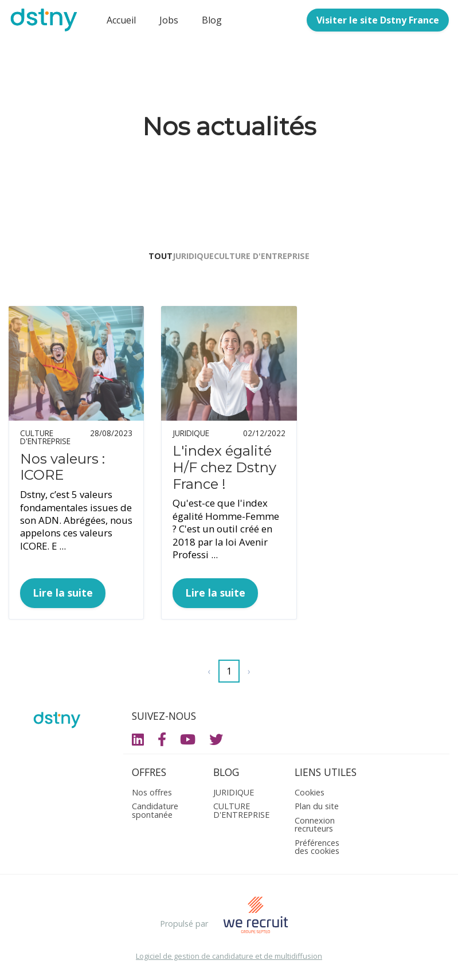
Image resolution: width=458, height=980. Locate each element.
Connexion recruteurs (315, 827)
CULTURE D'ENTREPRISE (279, 259)
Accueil (121, 20)
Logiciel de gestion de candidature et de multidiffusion (229, 959)
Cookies (310, 795)
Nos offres (152, 795)
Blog (212, 20)
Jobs (169, 20)
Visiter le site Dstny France (378, 20)
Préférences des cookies (317, 850)
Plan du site (317, 809)
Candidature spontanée (155, 813)
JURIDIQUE (193, 259)
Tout (143, 259)
